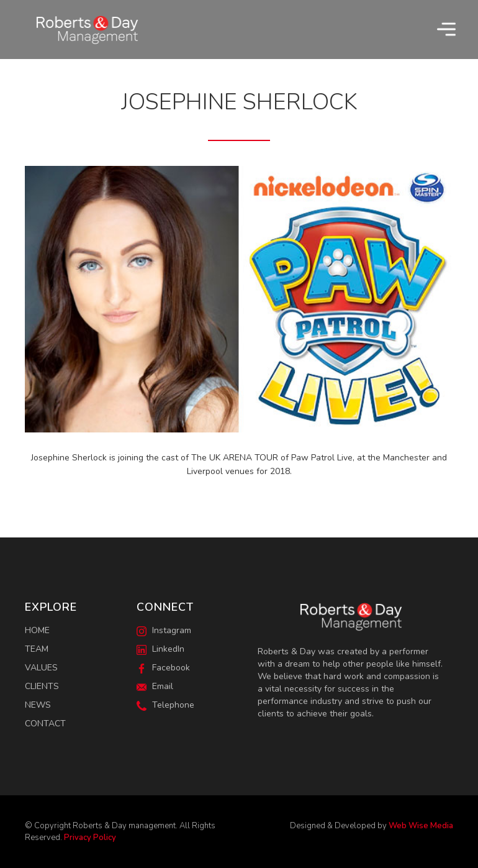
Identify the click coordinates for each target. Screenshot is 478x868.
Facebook (163, 668)
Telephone (165, 705)
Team (37, 649)
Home (37, 630)
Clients (42, 686)
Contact (45, 724)
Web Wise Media (421, 826)
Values (41, 668)
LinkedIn (160, 649)
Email (155, 686)
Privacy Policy (90, 838)
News (38, 705)
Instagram (164, 630)
